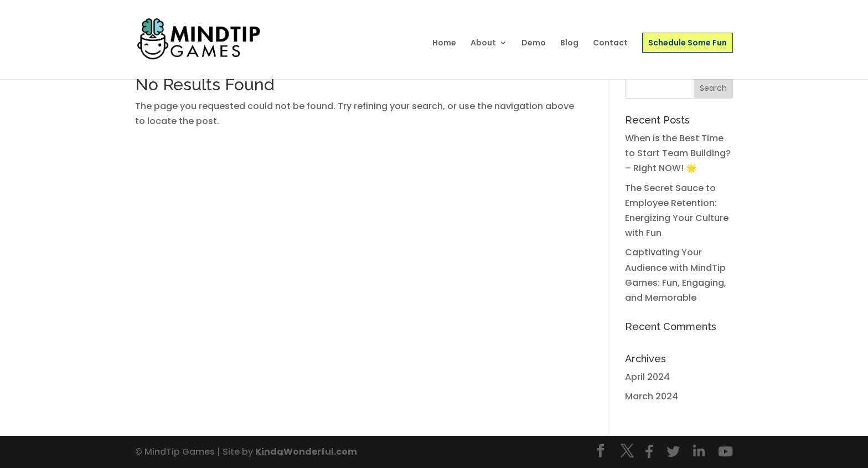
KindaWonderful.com (306, 452)
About (483, 43)
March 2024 (652, 396)
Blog (569, 43)
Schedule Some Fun (688, 43)
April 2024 (647, 377)
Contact (610, 43)
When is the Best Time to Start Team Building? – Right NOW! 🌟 (678, 153)
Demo (534, 43)
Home (444, 43)
